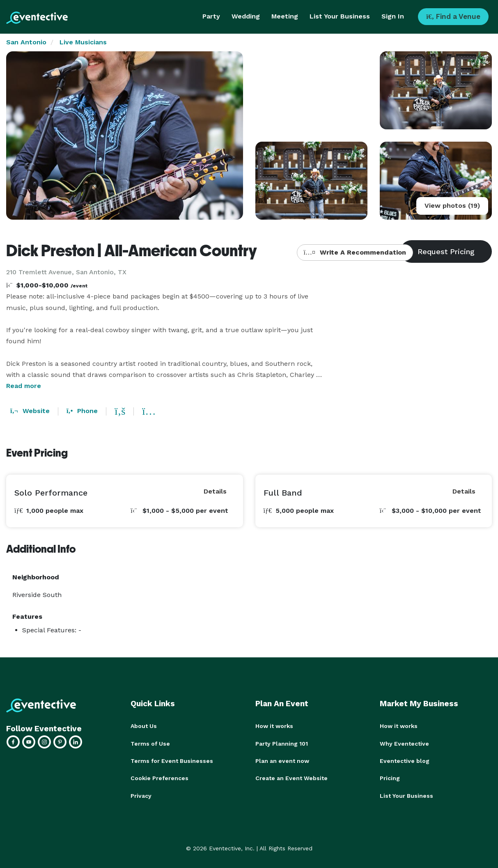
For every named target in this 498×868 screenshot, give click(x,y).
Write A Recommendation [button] (355, 252)
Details (215, 491)
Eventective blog (405, 760)
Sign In (393, 16)
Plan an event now (282, 760)
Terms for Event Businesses (172, 760)
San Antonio (26, 42)
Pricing (390, 778)
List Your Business (340, 16)
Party (211, 16)
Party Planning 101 (282, 743)
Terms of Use (150, 743)
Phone (82, 411)
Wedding (246, 16)
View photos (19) (452, 206)
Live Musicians (83, 42)
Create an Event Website (291, 778)
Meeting (285, 16)
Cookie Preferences (159, 778)
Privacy (141, 795)
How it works (274, 726)
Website (30, 411)
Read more (24, 386)
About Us (144, 726)
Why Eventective (404, 743)
